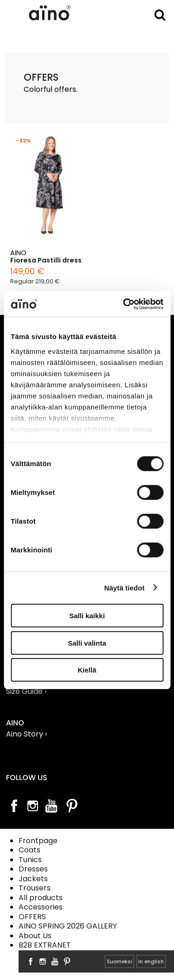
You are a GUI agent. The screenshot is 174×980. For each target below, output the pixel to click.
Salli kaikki (87, 616)
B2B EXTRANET (45, 945)
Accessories (41, 907)
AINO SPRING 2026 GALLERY (68, 926)
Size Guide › (26, 691)
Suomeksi (119, 961)
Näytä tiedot (125, 587)
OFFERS (32, 917)
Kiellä (87, 670)
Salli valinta (87, 643)
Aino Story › (26, 734)
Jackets (33, 879)
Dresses (33, 869)
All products (41, 898)
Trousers (35, 888)
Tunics (30, 860)
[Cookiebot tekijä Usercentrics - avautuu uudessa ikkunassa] (124, 304)
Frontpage (38, 841)
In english (151, 961)
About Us (35, 936)
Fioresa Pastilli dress (46, 260)
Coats (29, 850)
